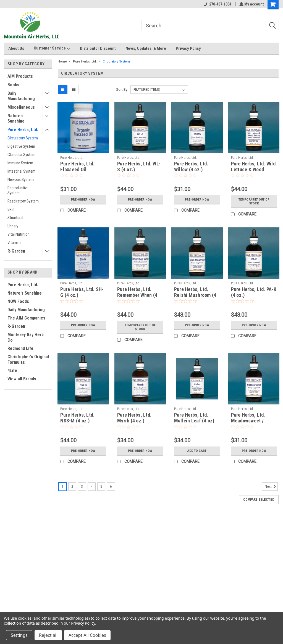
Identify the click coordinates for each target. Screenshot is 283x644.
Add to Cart (197, 451)
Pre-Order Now (83, 199)
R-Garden (16, 251)
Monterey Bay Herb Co (26, 337)
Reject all (48, 635)
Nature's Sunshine (16, 118)
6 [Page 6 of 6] (111, 487)
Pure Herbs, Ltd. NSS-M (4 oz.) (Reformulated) (77, 421)
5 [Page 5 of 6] (101, 487)
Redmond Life (20, 348)
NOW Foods (18, 301)
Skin (11, 209)
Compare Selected (259, 500)
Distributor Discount (98, 48)
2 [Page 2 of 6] (72, 487)
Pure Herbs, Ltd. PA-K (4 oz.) (254, 292)
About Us (16, 48)
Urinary (13, 226)
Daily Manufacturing (21, 96)
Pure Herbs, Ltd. (23, 130)
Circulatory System (23, 138)
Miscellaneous (21, 107)
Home (62, 62)
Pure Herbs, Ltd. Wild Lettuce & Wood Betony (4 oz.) (253, 169)
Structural (15, 218)
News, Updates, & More (146, 48)
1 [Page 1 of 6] (63, 487)
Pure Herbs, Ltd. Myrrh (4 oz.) (134, 418)
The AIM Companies (26, 318)
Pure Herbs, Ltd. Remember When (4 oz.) (137, 295)
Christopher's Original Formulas (28, 359)
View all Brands (22, 379)
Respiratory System (23, 201)
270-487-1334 (217, 4)
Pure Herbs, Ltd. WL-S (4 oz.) (139, 167)
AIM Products (20, 76)
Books (13, 85)
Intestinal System (21, 171)
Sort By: (122, 89)
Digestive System (21, 146)
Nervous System (21, 180)
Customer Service (52, 48)
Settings (19, 635)
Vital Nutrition (19, 234)
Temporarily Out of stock (254, 201)
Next (271, 487)
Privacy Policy (188, 48)
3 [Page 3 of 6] (82, 487)
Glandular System (21, 155)
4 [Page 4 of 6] (92, 487)
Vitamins (15, 243)
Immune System (20, 163)
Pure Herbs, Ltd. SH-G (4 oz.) (82, 292)
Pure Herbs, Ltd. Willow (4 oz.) (191, 167)
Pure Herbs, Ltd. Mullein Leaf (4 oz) (194, 418)
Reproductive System (18, 190)
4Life (12, 371)
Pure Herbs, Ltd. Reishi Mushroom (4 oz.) (195, 295)
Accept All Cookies (87, 635)
